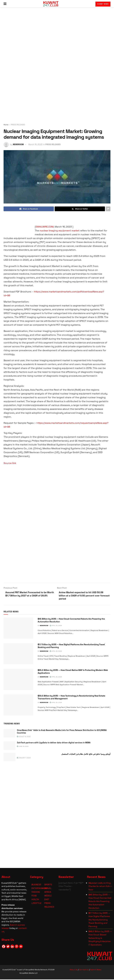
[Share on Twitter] (80, 209)
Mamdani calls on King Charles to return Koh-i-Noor (100, 887)
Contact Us (84, 970)
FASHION (36, 893)
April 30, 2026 (56, 626)
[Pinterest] (17, 947)
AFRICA (48, 893)
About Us (74, 970)
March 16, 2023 (35, 144)
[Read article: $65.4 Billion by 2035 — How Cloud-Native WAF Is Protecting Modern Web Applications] (18, 680)
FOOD (34, 896)
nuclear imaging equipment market (60, 231)
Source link (10, 463)
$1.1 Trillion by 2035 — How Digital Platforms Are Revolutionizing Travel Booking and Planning (99, 920)
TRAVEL (48, 889)
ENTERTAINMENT (39, 889)
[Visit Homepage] (51, 4)
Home (6, 125)
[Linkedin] (12, 947)
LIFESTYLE (36, 904)
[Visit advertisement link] (57, 67)
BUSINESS (36, 885)
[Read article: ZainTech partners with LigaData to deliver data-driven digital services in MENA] (9, 746)
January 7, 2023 (24, 758)
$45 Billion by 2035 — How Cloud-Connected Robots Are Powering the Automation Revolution (100, 902)
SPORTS (48, 885)
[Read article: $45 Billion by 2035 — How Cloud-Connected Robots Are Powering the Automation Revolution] (18, 629)
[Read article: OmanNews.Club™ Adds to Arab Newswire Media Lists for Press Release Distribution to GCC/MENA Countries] (9, 734)
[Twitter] (8, 947)
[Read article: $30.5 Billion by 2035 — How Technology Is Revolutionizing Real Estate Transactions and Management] (18, 706)
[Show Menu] (5, 4)
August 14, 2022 (24, 737)
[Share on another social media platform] (108, 209)
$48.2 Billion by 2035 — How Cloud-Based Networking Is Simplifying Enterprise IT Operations (100, 939)
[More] (21, 947)
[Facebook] (4, 947)
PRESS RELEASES (18, 125)
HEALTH (35, 900)
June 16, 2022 (23, 747)
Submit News (103, 4)
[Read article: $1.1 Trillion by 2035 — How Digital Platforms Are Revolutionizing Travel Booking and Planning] (18, 654)
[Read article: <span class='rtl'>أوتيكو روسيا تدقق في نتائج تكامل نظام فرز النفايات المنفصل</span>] (9, 758)
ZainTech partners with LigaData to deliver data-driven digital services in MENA (54, 743)
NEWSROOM (18, 144)
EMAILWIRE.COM (45, 227)
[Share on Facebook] (29, 209)
